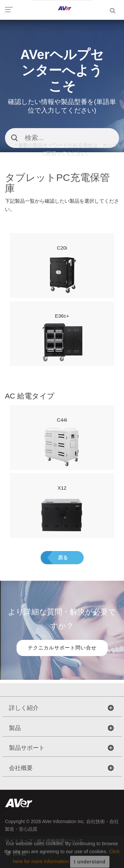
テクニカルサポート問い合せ (62, 648)
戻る (63, 557)
